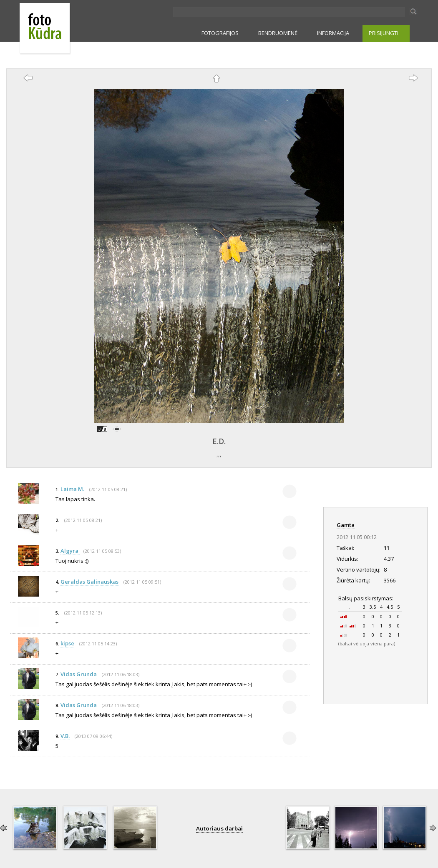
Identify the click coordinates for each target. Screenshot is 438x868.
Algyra (70, 551)
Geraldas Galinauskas (89, 582)
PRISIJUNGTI (384, 33)
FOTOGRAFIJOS (220, 33)
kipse (67, 643)
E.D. (219, 441)
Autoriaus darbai (219, 828)
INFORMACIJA (333, 33)
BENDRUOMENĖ (278, 33)
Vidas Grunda (79, 674)
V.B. (65, 736)
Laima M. (72, 489)
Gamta (346, 525)
